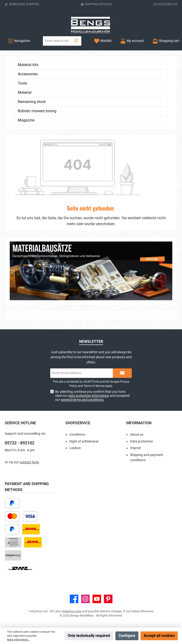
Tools (22, 83)
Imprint (135, 448)
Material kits (28, 65)
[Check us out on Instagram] (85, 599)
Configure (127, 636)
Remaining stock (32, 102)
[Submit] (122, 373)
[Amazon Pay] (13, 555)
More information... (18, 640)
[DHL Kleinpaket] (33, 542)
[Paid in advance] (13, 542)
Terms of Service (94, 386)
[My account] (132, 41)
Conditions (77, 435)
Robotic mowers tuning (37, 111)
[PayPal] (12, 529)
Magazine (26, 120)
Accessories (28, 74)
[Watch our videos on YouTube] (97, 599)
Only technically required (89, 636)
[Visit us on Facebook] (74, 599)
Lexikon (75, 448)
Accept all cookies (159, 636)
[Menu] (19, 41)
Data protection (142, 441)
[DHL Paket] (31, 529)
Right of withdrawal (84, 441)
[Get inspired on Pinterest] (108, 599)
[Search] (76, 41)
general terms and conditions (82, 400)
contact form (29, 462)
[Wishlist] (103, 41)
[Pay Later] (12, 503)
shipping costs (72, 611)
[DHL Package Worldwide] (20, 568)
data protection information (89, 396)
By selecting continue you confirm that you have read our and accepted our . (92, 396)
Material (25, 92)
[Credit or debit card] (21, 516)
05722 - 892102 (20, 443)
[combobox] (57, 41)
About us (137, 435)
